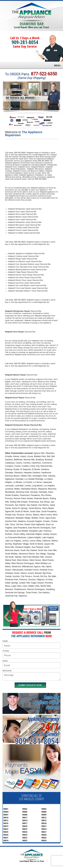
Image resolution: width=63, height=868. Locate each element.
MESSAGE (7, 671)
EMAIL (5, 661)
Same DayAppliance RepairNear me (46, 702)
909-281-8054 (25, 42)
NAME (5, 641)
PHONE (6, 651)
